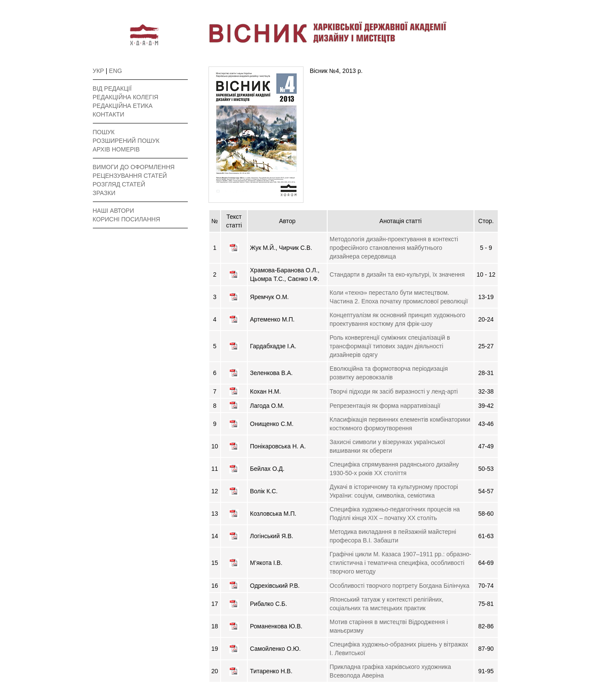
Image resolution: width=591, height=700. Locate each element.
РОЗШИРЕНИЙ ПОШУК (126, 141)
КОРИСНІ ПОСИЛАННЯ (126, 219)
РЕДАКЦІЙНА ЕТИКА (123, 106)
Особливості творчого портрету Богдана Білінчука (400, 586)
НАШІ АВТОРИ (114, 211)
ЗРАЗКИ (104, 193)
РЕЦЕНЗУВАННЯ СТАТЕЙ (130, 176)
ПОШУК (104, 132)
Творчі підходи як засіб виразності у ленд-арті (394, 391)
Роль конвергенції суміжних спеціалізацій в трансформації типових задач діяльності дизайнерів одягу (390, 346)
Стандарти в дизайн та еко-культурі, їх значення (397, 274)
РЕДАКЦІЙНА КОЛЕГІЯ (126, 97)
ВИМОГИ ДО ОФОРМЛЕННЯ (134, 167)
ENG (115, 71)
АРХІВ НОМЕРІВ (116, 149)
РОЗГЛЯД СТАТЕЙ (119, 184)
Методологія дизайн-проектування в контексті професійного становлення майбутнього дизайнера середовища (394, 248)
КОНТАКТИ (109, 114)
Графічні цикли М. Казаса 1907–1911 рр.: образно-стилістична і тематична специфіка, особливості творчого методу (401, 563)
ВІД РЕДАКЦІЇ (112, 88)
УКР (98, 71)
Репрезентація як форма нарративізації (385, 406)
